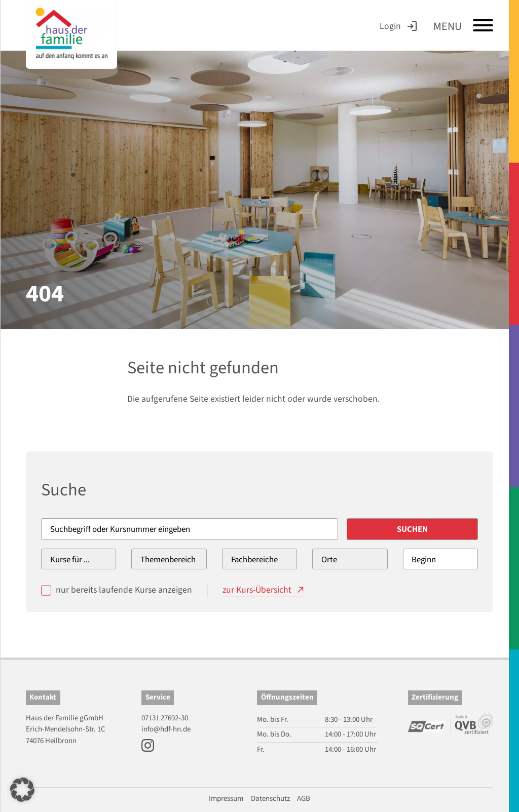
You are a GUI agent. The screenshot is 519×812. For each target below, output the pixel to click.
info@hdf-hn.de (166, 729)
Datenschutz (270, 799)
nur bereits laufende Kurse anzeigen (124, 590)
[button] (22, 790)
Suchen (412, 529)
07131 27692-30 (165, 718)
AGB (304, 799)
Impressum (226, 799)
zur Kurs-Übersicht (257, 590)
